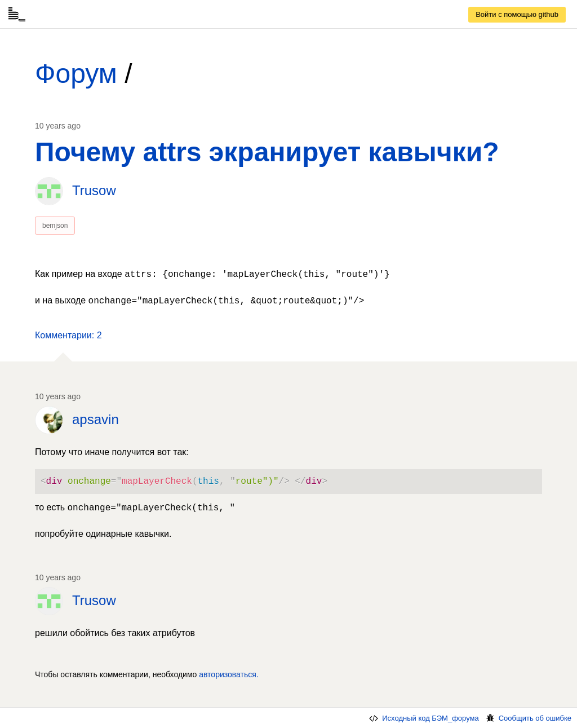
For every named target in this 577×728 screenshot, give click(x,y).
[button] (68, 336)
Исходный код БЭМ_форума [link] (423, 718)
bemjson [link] (55, 226)
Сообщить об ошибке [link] (528, 718)
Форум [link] (76, 74)
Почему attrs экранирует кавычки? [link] (267, 152)
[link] (517, 15)
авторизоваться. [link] (229, 674)
